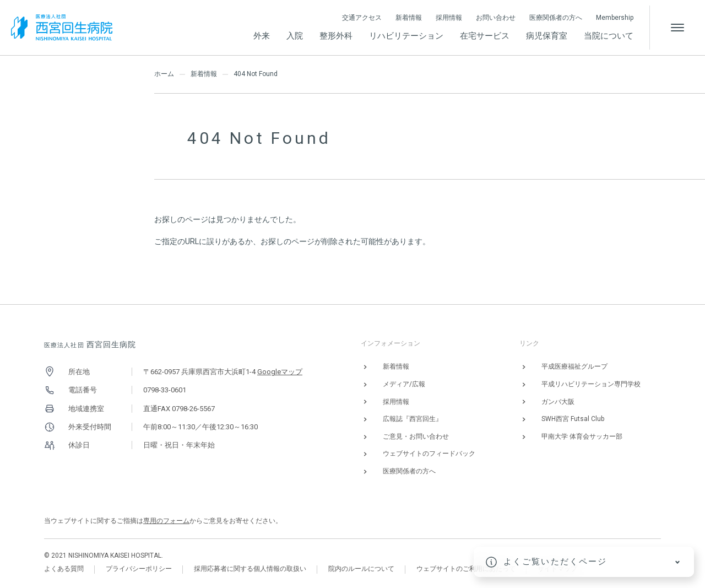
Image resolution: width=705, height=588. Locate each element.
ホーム (164, 74)
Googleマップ (280, 372)
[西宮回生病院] (62, 27)
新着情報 (204, 74)
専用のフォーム (166, 521)
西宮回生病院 (90, 344)
